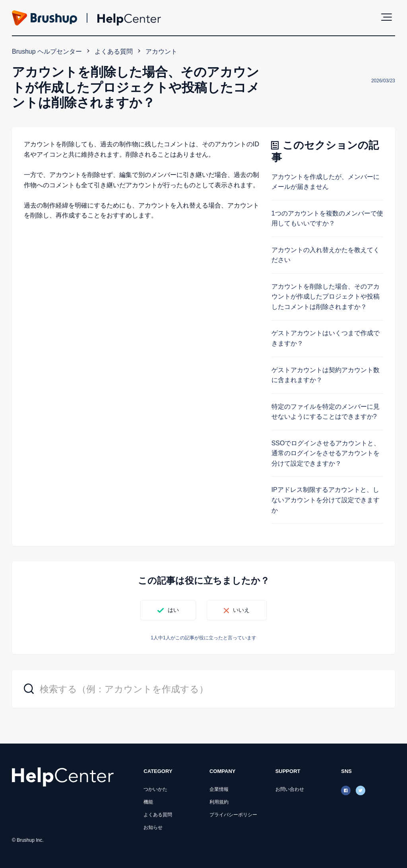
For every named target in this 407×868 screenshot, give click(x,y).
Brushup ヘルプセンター (47, 51)
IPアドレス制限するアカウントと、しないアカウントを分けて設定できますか (326, 500)
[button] (387, 17)
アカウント (161, 51)
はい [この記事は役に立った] (173, 610)
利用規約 (219, 802)
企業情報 (219, 789)
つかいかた (155, 789)
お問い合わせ (290, 789)
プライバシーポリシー (233, 815)
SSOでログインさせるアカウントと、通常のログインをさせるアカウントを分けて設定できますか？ (326, 453)
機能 (148, 802)
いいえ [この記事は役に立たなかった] (241, 610)
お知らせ (153, 827)
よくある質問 (114, 51)
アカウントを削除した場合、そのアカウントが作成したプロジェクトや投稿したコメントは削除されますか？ (326, 297)
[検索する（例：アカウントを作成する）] (203, 689)
